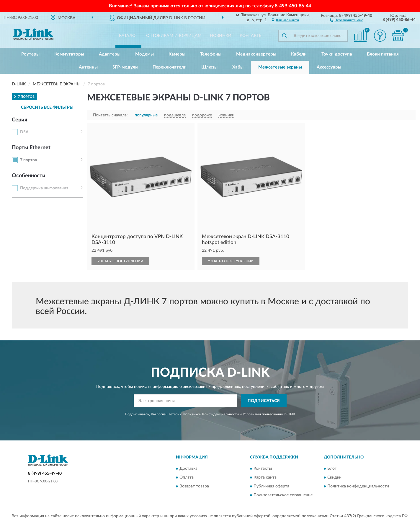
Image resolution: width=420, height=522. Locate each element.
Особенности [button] (29, 176)
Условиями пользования (263, 414)
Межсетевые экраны (280, 67)
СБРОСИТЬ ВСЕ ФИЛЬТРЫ (47, 108)
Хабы (238, 67)
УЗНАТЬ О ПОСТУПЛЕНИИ (120, 261)
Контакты (251, 36)
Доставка (188, 469)
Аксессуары (329, 67)
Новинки (221, 36)
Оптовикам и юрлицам (174, 36)
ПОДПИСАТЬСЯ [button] (264, 401)
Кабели (299, 54)
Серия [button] (19, 120)
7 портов (28, 160)
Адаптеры (110, 54)
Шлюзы (209, 67)
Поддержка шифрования (44, 188)
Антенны (88, 67)
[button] (346, 20)
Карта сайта (265, 478)
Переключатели (170, 67)
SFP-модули (125, 67)
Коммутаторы (69, 54)
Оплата (187, 478)
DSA (24, 132)
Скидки (334, 478)
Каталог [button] (128, 36)
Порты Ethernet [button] (31, 148)
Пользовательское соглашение (283, 495)
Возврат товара (194, 487)
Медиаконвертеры (256, 54)
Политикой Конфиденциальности (211, 414)
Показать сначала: (110, 115)
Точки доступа (337, 54)
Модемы (144, 54)
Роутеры (30, 54)
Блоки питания (383, 54)
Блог (332, 469)
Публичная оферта (271, 487)
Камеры (177, 54)
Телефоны (211, 54)
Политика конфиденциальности (358, 487)
